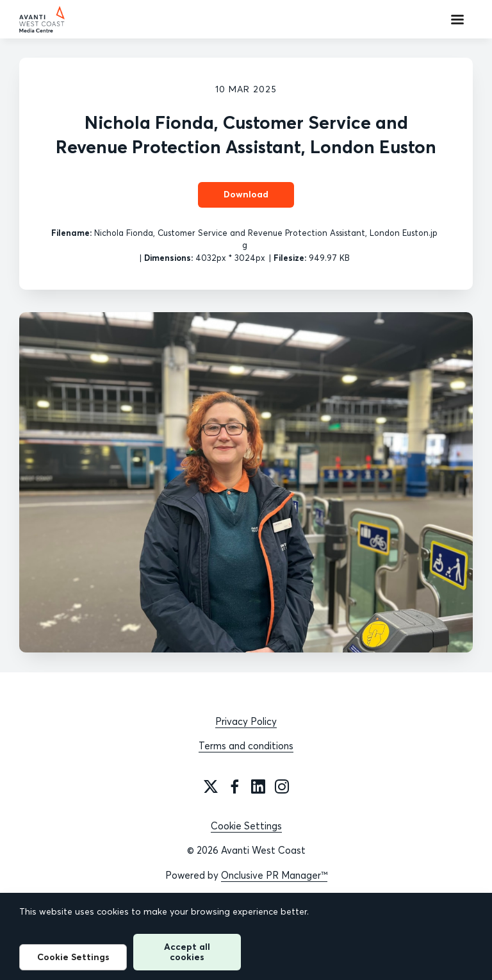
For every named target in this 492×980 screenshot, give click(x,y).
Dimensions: (168, 258)
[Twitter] (211, 786)
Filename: (71, 233)
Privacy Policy (246, 721)
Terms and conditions (246, 746)
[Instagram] (282, 786)
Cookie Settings (246, 826)
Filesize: (290, 258)
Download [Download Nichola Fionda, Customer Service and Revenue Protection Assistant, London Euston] (246, 194)
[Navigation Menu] (457, 19)
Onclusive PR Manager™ (274, 875)
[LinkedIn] (258, 786)
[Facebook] (234, 786)
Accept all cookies (187, 951)
